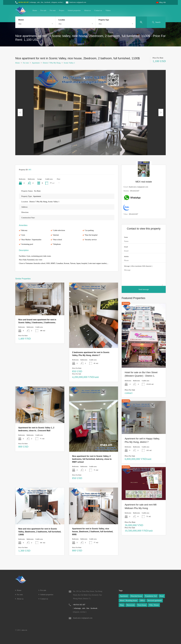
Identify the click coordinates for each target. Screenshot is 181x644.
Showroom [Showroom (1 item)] (131, 605)
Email (126, 247)
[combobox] (35, 24)
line (42, 2)
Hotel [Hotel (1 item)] (162, 596)
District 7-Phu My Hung (52, 63)
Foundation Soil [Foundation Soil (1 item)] (151, 596)
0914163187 (135, 191)
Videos (108, 10)
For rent (53, 10)
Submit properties (74, 10)
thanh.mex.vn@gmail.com (75, 2)
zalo (38, 2)
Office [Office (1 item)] (142, 600)
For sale (43, 10)
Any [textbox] (20, 24)
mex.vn (24, 630)
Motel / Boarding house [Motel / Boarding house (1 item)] (128, 600)
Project (62, 10)
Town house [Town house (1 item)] (142, 605)
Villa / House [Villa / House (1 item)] (154, 605)
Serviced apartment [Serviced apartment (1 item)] (155, 600)
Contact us (98, 10)
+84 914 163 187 (23, 2)
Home (35, 10)
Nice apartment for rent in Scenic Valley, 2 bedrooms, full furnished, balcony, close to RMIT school (92, 459)
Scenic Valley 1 (69, 63)
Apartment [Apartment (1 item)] (124, 596)
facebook (47, 2)
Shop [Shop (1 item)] (122, 605)
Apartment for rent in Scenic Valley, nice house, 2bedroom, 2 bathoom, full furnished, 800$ (93, 532)
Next (161, 113)
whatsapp (33, 2)
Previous (20, 113)
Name (126, 237)
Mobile (126, 256)
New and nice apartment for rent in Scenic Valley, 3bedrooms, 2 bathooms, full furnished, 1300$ (40, 532)
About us (88, 10)
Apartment (36, 63)
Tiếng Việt (161, 2)
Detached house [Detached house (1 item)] (136, 596)
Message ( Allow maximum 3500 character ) (138, 266)
